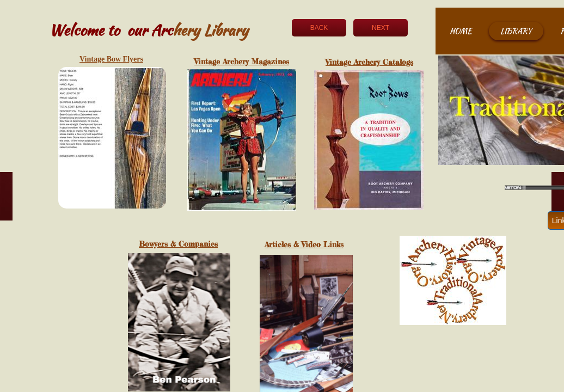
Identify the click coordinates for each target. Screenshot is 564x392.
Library (516, 31)
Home (461, 31)
